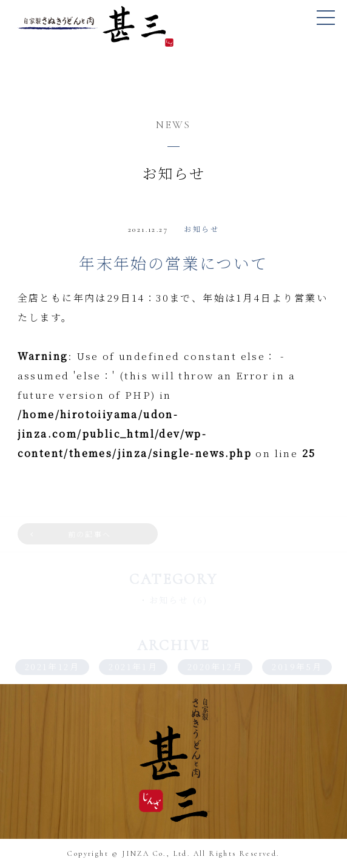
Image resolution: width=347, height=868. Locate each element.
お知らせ (201, 229)
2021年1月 (133, 666)
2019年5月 (297, 666)
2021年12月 (52, 666)
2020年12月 (215, 666)
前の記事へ (90, 534)
